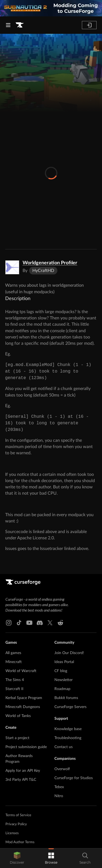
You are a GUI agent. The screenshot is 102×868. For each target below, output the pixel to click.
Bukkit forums (66, 698)
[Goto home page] (20, 25)
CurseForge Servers (70, 707)
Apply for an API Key (23, 771)
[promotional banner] (51, 8)
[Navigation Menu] (8, 25)
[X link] (50, 623)
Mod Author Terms (20, 842)
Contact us (64, 747)
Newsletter (64, 680)
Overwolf (62, 769)
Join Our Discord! (69, 653)
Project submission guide (26, 747)
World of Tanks (18, 716)
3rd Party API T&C (21, 780)
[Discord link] (40, 623)
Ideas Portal (64, 662)
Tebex (59, 787)
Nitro (59, 796)
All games (13, 653)
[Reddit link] (60, 623)
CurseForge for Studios (74, 778)
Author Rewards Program (19, 759)
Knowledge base (68, 729)
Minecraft (14, 662)
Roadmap (62, 689)
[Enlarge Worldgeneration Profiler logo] (12, 267)
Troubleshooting (68, 738)
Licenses (12, 833)
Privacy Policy (16, 824)
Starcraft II (14, 689)
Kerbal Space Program (24, 698)
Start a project (17, 738)
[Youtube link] (29, 623)
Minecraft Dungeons (23, 707)
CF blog (61, 671)
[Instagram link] (9, 623)
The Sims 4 (15, 680)
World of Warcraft (21, 671)
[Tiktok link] (19, 623)
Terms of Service (18, 815)
